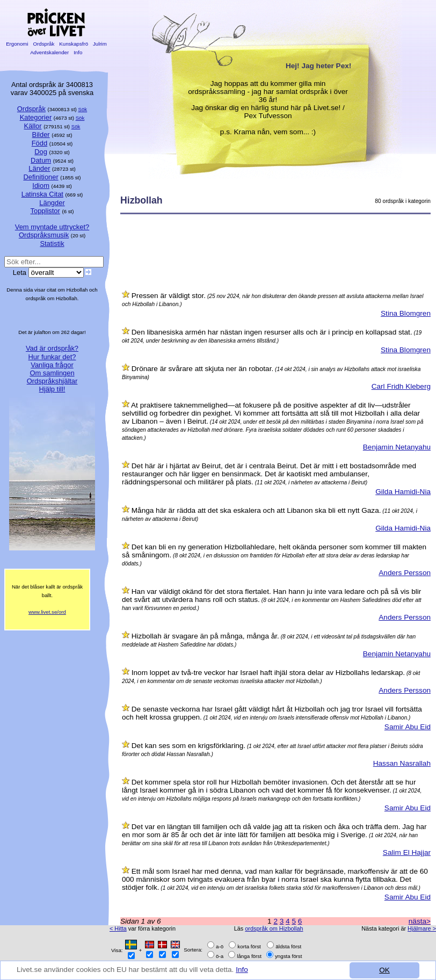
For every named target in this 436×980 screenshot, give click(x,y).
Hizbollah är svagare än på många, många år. (205, 636)
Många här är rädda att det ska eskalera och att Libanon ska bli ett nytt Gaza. (256, 510)
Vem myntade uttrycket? (52, 227)
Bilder (41, 135)
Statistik (52, 244)
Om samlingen (52, 373)
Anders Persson (405, 573)
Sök (83, 109)
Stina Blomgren (406, 313)
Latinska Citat (42, 194)
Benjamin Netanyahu (397, 447)
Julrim (100, 44)
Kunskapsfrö (74, 44)
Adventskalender (50, 52)
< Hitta (118, 928)
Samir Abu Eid (408, 727)
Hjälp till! (52, 389)
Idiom (41, 186)
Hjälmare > (422, 928)
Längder (52, 203)
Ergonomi (17, 44)
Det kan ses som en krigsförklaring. (188, 746)
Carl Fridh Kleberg (401, 386)
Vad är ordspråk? (52, 348)
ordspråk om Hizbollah (274, 928)
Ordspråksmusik (44, 235)
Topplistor (45, 211)
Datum (41, 160)
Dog (41, 152)
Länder (39, 168)
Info (243, 970)
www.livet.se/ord (47, 612)
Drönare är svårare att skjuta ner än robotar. (202, 369)
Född (39, 143)
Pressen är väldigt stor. (169, 296)
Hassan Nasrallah (402, 763)
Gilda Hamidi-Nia (403, 492)
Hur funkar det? (52, 357)
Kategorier (36, 117)
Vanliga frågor (52, 365)
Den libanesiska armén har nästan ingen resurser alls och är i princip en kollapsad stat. (272, 332)
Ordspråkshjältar (52, 381)
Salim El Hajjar (407, 852)
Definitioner (41, 177)
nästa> (420, 921)
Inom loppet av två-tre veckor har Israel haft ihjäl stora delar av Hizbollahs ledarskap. (268, 673)
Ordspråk (44, 44)
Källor (33, 126)
